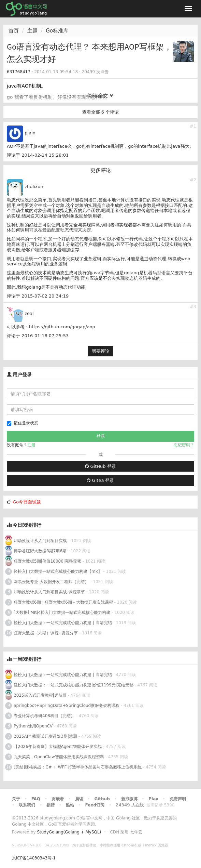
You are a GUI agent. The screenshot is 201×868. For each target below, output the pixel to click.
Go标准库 (57, 31)
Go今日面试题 (27, 502)
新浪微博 (129, 799)
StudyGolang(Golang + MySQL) (69, 832)
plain (30, 133)
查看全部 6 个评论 (101, 112)
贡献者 (58, 799)
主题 (32, 31)
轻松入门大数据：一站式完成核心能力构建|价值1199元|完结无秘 (74, 685)
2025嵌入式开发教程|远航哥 (40, 695)
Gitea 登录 (100, 480)
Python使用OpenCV (33, 726)
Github (102, 799)
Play (153, 799)
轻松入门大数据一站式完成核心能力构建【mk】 (58, 571)
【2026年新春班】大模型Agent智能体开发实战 (58, 747)
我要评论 (101, 351)
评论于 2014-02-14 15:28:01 (38, 155)
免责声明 (178, 799)
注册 (31, 445)
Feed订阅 (95, 805)
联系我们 (27, 805)
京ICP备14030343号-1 (34, 858)
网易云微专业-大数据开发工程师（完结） (51, 582)
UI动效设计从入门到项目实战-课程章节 (49, 592)
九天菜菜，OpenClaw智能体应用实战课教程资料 (60, 757)
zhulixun (34, 187)
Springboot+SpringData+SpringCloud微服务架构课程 (67, 706)
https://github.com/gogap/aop (62, 327)
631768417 (19, 72)
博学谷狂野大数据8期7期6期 (40, 551)
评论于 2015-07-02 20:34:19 (38, 296)
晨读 (79, 799)
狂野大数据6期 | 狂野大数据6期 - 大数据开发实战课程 (64, 602)
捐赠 (51, 805)
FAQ (36, 799)
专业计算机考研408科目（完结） (44, 716)
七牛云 (136, 832)
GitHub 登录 (100, 466)
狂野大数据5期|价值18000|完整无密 (47, 561)
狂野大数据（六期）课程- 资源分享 (46, 633)
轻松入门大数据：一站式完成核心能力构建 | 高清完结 (63, 623)
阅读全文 (100, 96)
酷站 (70, 805)
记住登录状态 (23, 423)
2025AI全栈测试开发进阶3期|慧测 (46, 736)
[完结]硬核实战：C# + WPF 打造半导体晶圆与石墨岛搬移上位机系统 (78, 767)
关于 (16, 799)
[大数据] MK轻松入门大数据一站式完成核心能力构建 (62, 613)
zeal (29, 313)
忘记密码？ (184, 445)
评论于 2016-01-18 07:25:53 (38, 336)
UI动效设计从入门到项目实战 (40, 541)
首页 (14, 31)
